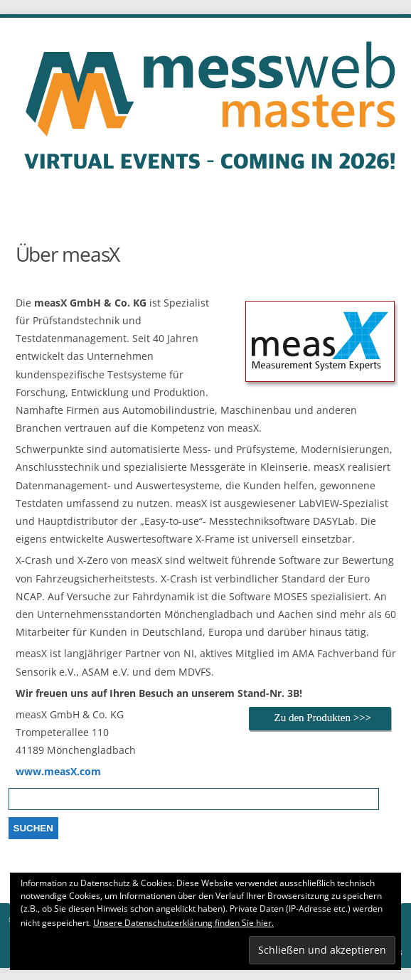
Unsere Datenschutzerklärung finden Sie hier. (183, 923)
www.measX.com (58, 771)
